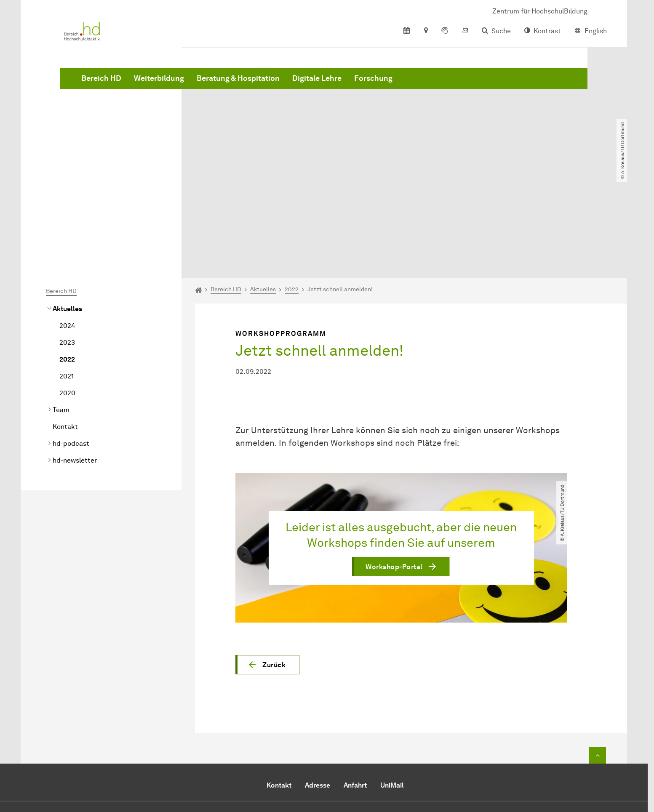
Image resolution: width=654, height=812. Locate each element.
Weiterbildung (287, 84)
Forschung (501, 84)
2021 (67, 280)
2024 (67, 229)
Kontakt (65, 330)
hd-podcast (71, 347)
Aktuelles (67, 212)
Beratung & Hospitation (366, 84)
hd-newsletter (75, 364)
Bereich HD (229, 84)
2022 (67, 263)
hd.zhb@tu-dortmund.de (333, 754)
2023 (67, 246)
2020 (67, 297)
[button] (267, 568)
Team (61, 313)
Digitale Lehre (445, 84)
